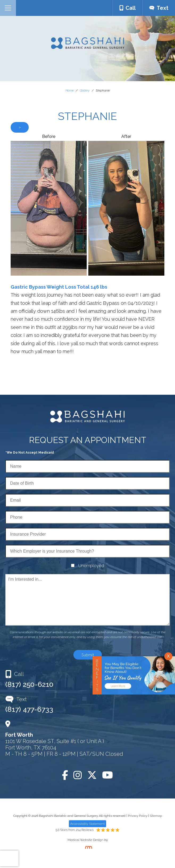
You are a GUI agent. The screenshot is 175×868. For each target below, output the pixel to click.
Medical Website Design (86, 840)
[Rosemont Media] (87, 848)
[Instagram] (78, 775)
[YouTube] (108, 775)
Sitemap (156, 816)
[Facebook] (65, 775)
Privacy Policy (138, 816)
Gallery (85, 90)
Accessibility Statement (87, 824)
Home (70, 90)
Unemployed (91, 566)
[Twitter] (92, 775)
